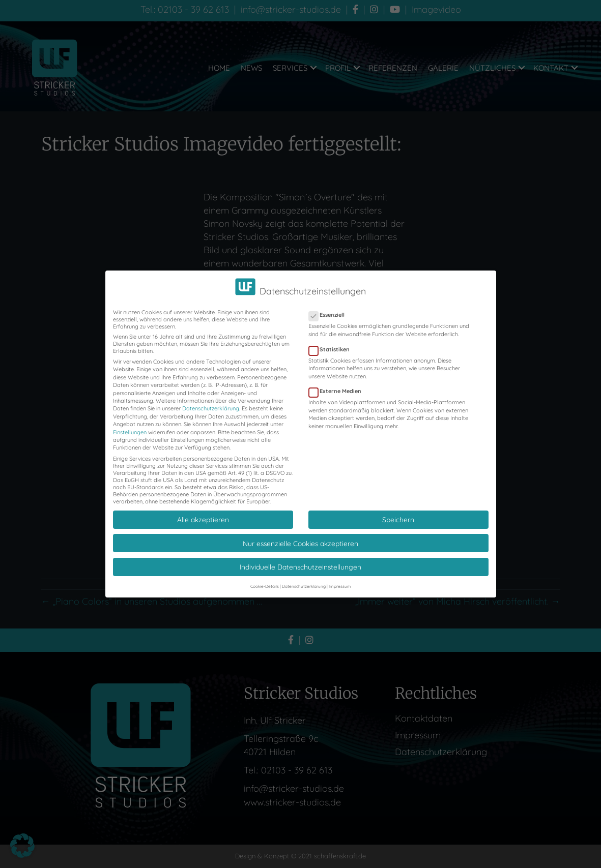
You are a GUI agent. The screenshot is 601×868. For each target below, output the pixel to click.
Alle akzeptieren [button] (203, 511)
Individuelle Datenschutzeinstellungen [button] (300, 559)
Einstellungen (130, 424)
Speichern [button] (398, 511)
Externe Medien (338, 383)
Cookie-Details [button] (265, 578)
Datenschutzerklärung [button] (304, 578)
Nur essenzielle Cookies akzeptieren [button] (300, 535)
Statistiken (332, 341)
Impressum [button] (340, 578)
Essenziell (330, 307)
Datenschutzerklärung (211, 401)
